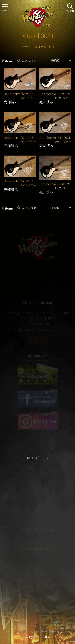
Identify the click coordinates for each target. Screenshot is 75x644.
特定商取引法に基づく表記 (38, 530)
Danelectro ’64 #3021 (19, 94)
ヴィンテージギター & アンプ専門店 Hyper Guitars (38, 632)
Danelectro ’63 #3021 (55, 137)
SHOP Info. (37, 340)
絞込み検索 (29, 61)
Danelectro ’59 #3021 (55, 184)
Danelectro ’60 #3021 (55, 94)
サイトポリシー (38, 524)
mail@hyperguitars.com (43, 329)
